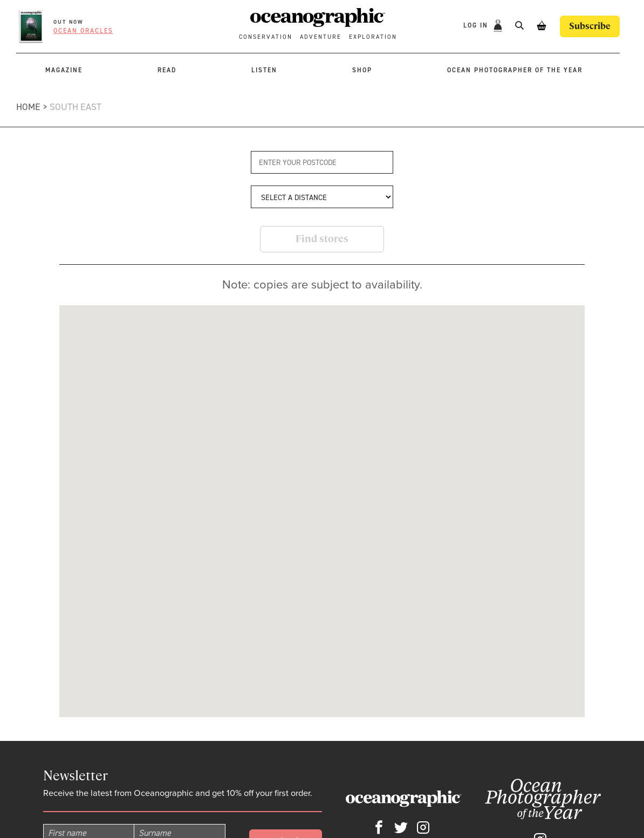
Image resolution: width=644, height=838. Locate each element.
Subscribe (590, 26)
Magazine (64, 70)
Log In (477, 26)
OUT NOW (68, 22)
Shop (362, 70)
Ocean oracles (83, 31)
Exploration (373, 37)
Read (167, 70)
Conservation (266, 37)
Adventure (321, 37)
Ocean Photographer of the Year (515, 70)
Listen (264, 70)
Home (28, 107)
